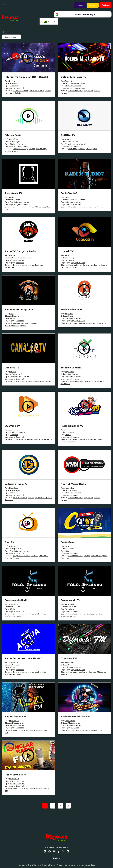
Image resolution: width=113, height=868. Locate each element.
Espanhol (20, 88)
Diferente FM (69, 658)
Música (48, 91)
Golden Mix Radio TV (74, 77)
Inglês (74, 88)
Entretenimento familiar (79, 265)
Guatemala (14, 721)
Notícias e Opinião (13, 93)
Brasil (68, 197)
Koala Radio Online (72, 309)
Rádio (12, 318)
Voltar (7, 27)
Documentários (19, 439)
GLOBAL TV (68, 135)
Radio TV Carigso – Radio (20, 251)
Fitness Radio (13, 135)
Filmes (31, 381)
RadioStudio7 (69, 193)
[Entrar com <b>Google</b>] (83, 14)
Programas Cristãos (21, 556)
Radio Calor (68, 542)
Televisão (14, 86)
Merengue (85, 730)
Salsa (95, 149)
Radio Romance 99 (72, 426)
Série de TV (46, 439)
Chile (12, 197)
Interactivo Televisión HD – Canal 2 (26, 77)
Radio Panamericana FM (75, 717)
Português (76, 204)
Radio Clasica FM (15, 717)
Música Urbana (11, 151)
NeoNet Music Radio (73, 484)
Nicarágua (14, 139)
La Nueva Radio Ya (16, 484)
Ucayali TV (67, 251)
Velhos (89, 149)
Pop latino (88, 91)
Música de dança (20, 149)
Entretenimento (37, 91)
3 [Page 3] (60, 806)
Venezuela (70, 662)
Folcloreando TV (70, 600)
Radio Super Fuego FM (19, 309)
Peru (67, 255)
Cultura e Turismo (21, 91)
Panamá (69, 81)
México (13, 372)
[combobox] (11, 37)
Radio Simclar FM (15, 775)
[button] (80, 5)
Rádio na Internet (73, 86)
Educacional (34, 323)
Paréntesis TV (13, 193)
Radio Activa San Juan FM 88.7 (24, 658)
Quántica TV (12, 426)
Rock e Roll (102, 207)
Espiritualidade (98, 381)
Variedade (65, 93)
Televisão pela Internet (76, 144)
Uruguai (69, 139)
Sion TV (10, 542)
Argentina (69, 372)
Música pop (41, 149)
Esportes (39, 265)
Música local (33, 614)
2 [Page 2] (53, 806)
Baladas (16, 730)
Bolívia (12, 81)
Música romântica (68, 442)
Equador (69, 314)
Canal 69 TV (12, 368)
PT (47, 21)
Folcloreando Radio (16, 600)
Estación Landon (71, 368)
